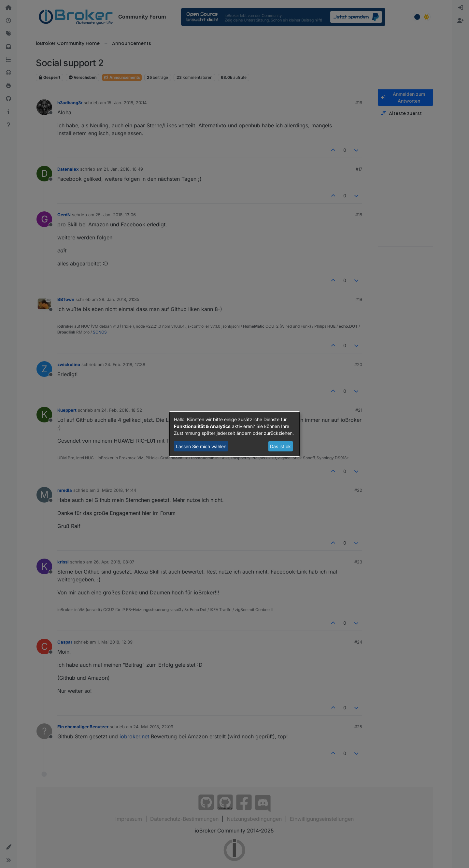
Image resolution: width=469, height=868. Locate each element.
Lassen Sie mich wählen (201, 446)
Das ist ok (280, 446)
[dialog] (234, 434)
